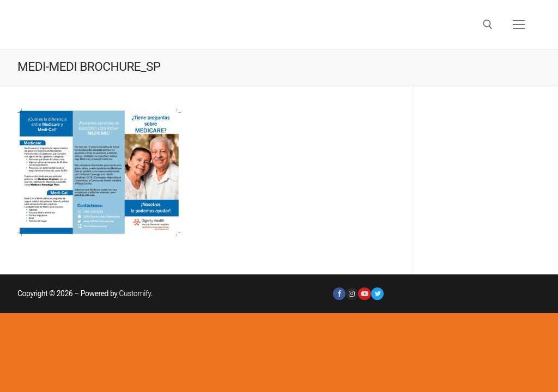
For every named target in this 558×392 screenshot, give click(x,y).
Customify (135, 293)
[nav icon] (519, 24)
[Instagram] (352, 294)
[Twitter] (377, 294)
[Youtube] (364, 294)
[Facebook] (339, 294)
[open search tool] (488, 24)
